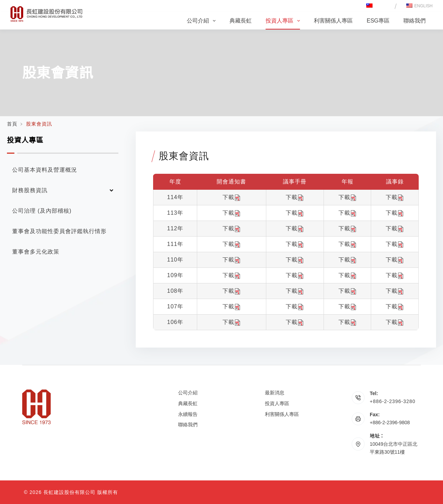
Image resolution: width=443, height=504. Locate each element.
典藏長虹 (241, 21)
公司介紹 (203, 21)
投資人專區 (284, 21)
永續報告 (188, 414)
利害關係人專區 (333, 21)
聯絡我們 (415, 21)
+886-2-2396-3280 (393, 401)
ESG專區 (378, 21)
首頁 (12, 124)
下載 (232, 197)
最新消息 (275, 393)
